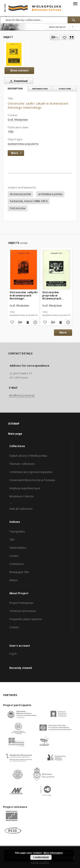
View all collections (21, 509)
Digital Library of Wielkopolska (28, 456)
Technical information (23, 611)
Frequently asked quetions (26, 619)
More (63, 333)
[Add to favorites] (64, 37)
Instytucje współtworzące (25, 488)
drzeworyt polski (20, 194)
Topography (17, 531)
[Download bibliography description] (20, 322)
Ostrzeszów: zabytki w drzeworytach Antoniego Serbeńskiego (24, 295)
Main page (15, 434)
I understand (41, 857)
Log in (13, 654)
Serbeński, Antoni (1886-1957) (29, 201)
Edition (14, 580)
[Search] (74, 20)
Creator (14, 556)
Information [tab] (40, 89)
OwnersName (18, 548)
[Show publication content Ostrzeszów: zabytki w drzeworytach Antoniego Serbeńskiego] (28, 322)
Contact (14, 627)
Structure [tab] (65, 89)
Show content (19, 70)
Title (12, 540)
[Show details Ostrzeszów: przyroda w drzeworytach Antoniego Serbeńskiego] (68, 322)
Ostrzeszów (18, 208)
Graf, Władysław (18, 120)
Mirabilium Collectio (22, 496)
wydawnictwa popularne (23, 144)
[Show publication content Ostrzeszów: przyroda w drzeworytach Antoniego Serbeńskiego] (60, 322)
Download (18, 81)
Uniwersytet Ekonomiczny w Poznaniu (32, 480)
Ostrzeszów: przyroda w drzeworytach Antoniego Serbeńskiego (52, 295)
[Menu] (75, 3)
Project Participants (21, 603)
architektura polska (50, 194)
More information (53, 853)
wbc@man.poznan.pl (22, 395)
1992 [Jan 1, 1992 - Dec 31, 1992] (11, 132)
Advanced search (57, 27)
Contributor (17, 564)
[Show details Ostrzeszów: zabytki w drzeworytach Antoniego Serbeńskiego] (35, 322)
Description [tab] (15, 89)
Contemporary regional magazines (31, 472)
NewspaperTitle (19, 572)
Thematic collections (22, 464)
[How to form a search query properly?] (73, 27)
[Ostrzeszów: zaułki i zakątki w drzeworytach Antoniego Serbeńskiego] (14, 54)
